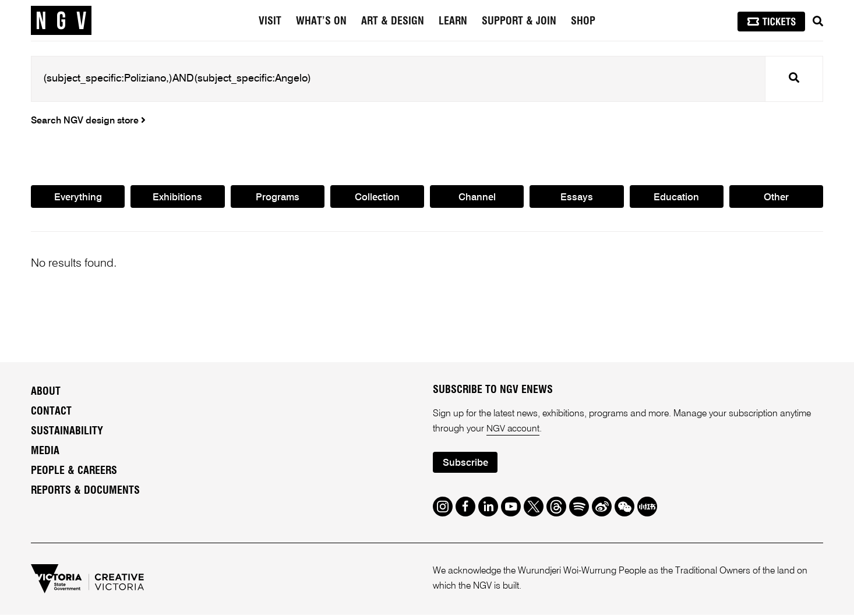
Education (676, 198)
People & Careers (74, 472)
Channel (477, 198)
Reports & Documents (85, 491)
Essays (577, 198)
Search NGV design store (88, 121)
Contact (51, 412)
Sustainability (67, 432)
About (46, 392)
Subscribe (465, 464)
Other (776, 198)
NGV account (513, 430)
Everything (78, 198)
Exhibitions (177, 198)
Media (45, 452)
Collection (377, 198)
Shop (583, 22)
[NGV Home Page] (61, 20)
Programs (277, 198)
